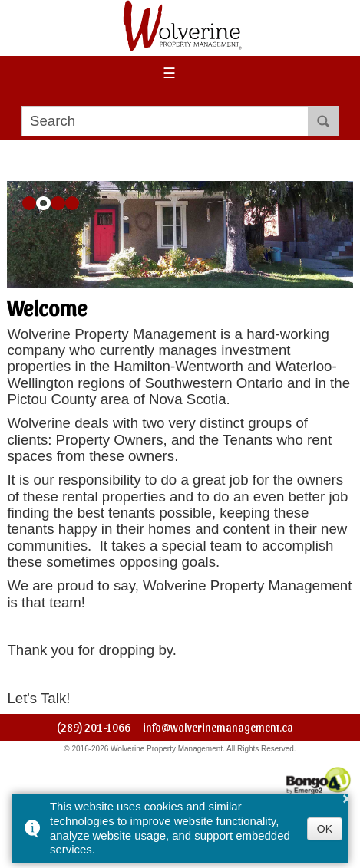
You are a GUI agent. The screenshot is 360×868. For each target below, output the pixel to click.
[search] (165, 121)
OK (325, 829)
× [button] (347, 798)
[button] (30, 204)
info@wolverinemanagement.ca (218, 727)
